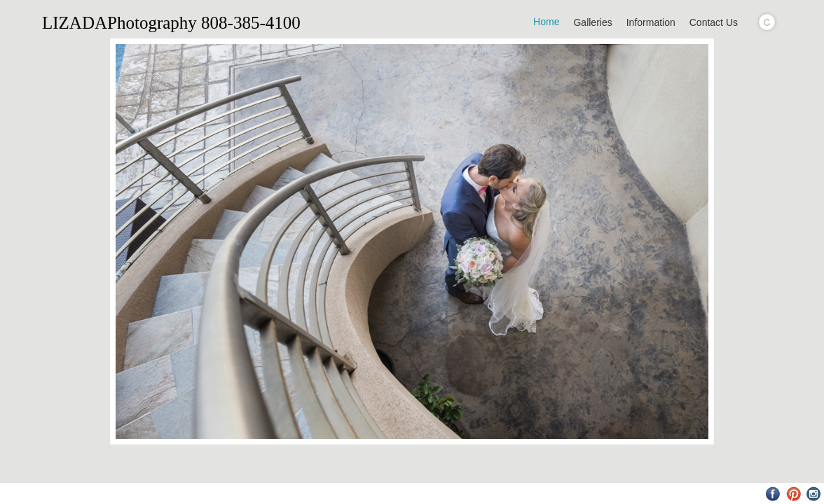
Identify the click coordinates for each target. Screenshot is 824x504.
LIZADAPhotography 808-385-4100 (171, 23)
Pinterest (794, 494)
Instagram (814, 494)
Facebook (773, 494)
